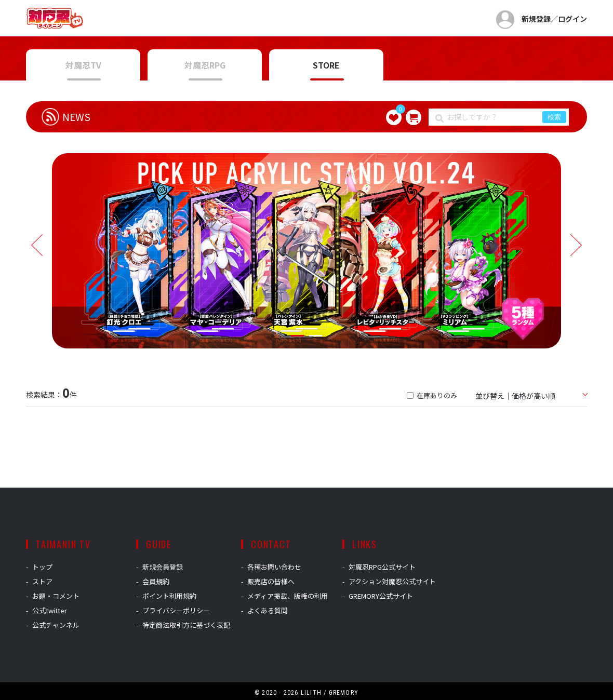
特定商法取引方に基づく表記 (186, 625)
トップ (42, 567)
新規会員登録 (163, 567)
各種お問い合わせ (274, 567)
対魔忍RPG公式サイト (382, 567)
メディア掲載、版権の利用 (288, 596)
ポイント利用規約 (169, 596)
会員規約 (156, 581)
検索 (554, 117)
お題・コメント (56, 596)
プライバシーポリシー (176, 610)
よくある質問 (268, 610)
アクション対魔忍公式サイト (392, 581)
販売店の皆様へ (271, 581)
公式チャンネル (56, 625)
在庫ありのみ (432, 395)
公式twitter (50, 610)
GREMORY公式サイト (381, 596)
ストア (42, 581)
